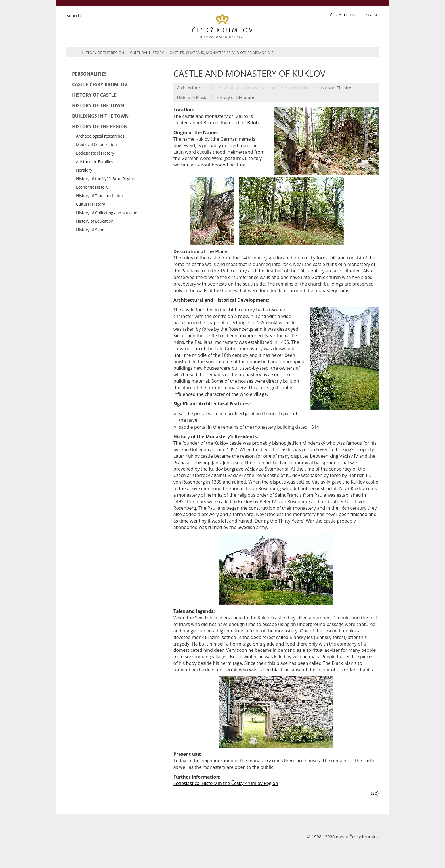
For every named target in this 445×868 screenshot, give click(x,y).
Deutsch (352, 15)
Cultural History (147, 53)
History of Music (192, 97)
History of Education (95, 221)
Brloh (253, 123)
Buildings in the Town (100, 116)
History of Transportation (99, 196)
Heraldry (84, 170)
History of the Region (103, 53)
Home (73, 52)
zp (375, 793)
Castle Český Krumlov (100, 84)
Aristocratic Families (95, 162)
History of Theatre (335, 88)
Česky (336, 15)
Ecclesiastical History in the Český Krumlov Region (226, 783)
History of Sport (91, 230)
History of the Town (98, 105)
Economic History (92, 187)
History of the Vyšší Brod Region (106, 179)
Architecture (188, 88)
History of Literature (235, 97)
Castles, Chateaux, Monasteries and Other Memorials (222, 53)
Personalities (89, 74)
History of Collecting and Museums (108, 213)
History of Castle (94, 95)
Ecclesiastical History (95, 153)
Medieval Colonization (96, 144)
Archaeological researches (100, 136)
